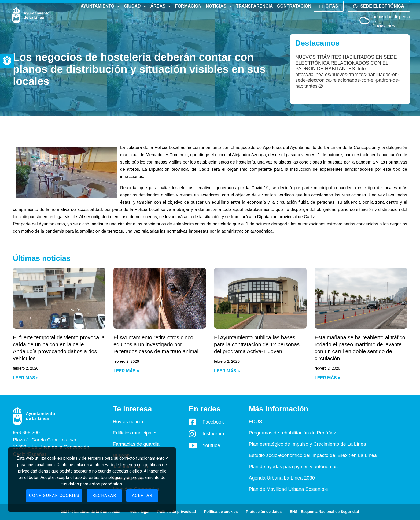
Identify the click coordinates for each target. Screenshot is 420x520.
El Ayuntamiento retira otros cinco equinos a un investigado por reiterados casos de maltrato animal (156, 344)
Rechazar (104, 495)
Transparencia (254, 6)
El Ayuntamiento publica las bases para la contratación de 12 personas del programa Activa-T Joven (257, 344)
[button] (7, 61)
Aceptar (142, 495)
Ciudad (135, 6)
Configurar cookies (54, 495)
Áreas (161, 6)
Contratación (294, 6)
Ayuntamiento (100, 6)
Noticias (219, 6)
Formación (188, 6)
